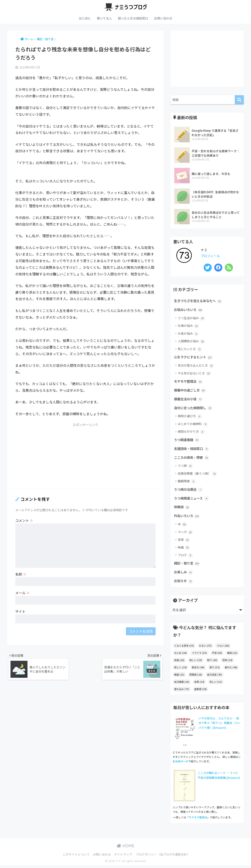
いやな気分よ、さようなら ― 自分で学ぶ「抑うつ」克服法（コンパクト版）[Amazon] (219, 726)
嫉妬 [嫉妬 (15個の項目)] (232, 656)
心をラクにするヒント (194, 358)
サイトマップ (123, 857)
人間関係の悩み (191, 342)
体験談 (182, 509)
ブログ (185, 558)
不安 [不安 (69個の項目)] (217, 656)
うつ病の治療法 (189, 491)
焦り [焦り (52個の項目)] (215, 670)
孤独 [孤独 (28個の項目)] (179, 663)
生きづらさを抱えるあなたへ (199, 301)
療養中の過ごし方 (191, 391)
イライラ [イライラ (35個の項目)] (199, 656)
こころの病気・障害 (192, 459)
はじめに (85, 18)
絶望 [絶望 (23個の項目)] (179, 677)
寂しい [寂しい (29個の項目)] (196, 663)
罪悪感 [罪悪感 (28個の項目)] (196, 677)
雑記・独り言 (187, 566)
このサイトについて (76, 857)
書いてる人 (104, 18)
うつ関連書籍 (187, 441)
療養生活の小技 (189, 400)
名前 (21, 574)
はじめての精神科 (193, 425)
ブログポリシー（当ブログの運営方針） (163, 857)
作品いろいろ (187, 518)
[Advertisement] (85, 458)
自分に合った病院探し (194, 409)
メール (22, 593)
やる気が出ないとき (194, 374)
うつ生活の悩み (191, 318)
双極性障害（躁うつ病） (197, 475)
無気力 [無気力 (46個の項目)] (198, 670)
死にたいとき (190, 349)
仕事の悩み (188, 326)
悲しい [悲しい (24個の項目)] (180, 670)
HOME (125, 849)
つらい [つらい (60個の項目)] (223, 648)
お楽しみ (184, 575)
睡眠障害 (187, 483)
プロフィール (211, 256)
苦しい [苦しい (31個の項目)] (216, 684)
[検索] (239, 100)
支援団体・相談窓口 (192, 450)
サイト (20, 611)
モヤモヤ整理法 (189, 382)
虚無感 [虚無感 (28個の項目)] (201, 692)
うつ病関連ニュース (192, 500)
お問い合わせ (163, 18)
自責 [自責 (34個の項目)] (199, 684)
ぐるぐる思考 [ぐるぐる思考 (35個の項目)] (184, 648)
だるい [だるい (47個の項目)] (205, 648)
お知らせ (184, 584)
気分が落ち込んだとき (196, 366)
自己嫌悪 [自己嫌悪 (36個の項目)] (182, 684)
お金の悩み (188, 334)
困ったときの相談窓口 (133, 18)
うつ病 (185, 468)
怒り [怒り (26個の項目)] (212, 663)
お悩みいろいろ (189, 310)
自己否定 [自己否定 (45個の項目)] (215, 677)
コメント (24, 520)
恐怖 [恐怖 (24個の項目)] (227, 663)
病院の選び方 (190, 418)
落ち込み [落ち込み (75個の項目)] (182, 692)
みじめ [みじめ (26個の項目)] (180, 656)
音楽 (184, 542)
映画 (184, 550)
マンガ (185, 534)
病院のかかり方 (191, 433)
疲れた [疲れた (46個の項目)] (231, 670)
